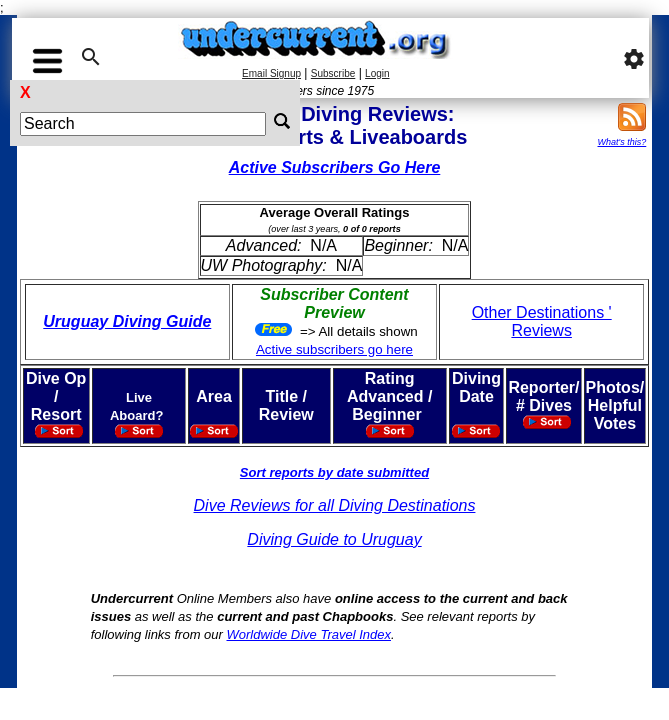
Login (377, 73)
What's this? (622, 142)
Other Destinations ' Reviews (542, 321)
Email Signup (271, 73)
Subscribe (333, 73)
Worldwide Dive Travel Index (309, 634)
